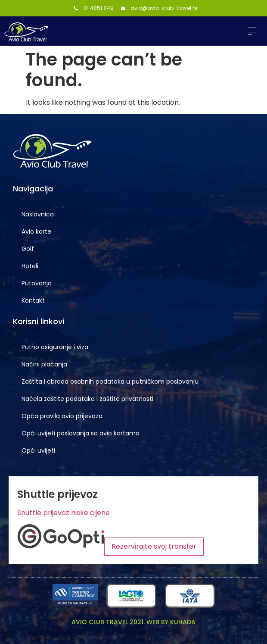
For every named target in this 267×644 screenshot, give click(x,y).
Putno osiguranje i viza (55, 347)
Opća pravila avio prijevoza (62, 416)
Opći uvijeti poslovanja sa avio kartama (81, 433)
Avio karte (36, 231)
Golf (28, 249)
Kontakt (33, 300)
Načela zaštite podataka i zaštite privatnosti (87, 399)
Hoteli (30, 266)
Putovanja (37, 283)
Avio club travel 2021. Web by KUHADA (133, 622)
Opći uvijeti (38, 450)
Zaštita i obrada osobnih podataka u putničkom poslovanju (110, 381)
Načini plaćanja (44, 364)
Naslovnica (38, 214)
